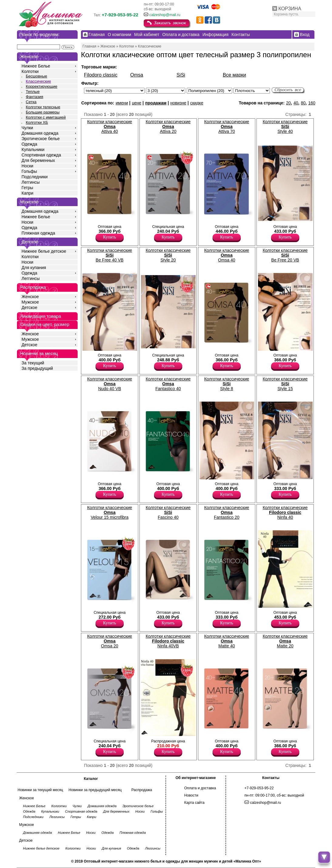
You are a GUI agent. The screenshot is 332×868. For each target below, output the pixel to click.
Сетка (31, 102)
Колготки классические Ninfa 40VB (168, 641)
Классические (38, 81)
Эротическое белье (41, 139)
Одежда (29, 144)
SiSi (181, 75)
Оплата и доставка (200, 788)
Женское (30, 297)
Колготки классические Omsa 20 (109, 641)
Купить (110, 237)
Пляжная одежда (38, 233)
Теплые (33, 92)
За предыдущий (37, 368)
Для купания (34, 268)
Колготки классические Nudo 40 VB (109, 384)
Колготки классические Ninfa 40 (285, 512)
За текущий (33, 363)
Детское (30, 242)
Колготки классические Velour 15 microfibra (109, 512)
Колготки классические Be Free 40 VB (109, 255)
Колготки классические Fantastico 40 (168, 384)
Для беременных (38, 160)
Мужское (30, 302)
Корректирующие (42, 86)
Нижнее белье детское (44, 251)
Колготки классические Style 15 (285, 384)
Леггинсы (31, 182)
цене (137, 103)
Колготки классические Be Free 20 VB (285, 255)
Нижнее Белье (36, 66)
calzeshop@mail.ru (165, 15)
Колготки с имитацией (46, 117)
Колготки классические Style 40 (285, 127)
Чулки (27, 128)
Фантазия (34, 97)
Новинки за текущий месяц (40, 790)
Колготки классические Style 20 (168, 255)
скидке (197, 103)
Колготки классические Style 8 (226, 384)
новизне (178, 103)
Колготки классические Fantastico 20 (226, 512)
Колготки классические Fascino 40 (168, 512)
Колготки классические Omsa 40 (226, 255)
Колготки (30, 71)
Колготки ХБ (37, 122)
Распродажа (142, 790)
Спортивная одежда (41, 155)
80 (303, 103)
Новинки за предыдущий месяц (95, 790)
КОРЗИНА (290, 9)
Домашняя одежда (40, 133)
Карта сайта (195, 803)
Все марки (235, 75)
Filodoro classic (101, 75)
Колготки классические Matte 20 (285, 641)
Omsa (137, 75)
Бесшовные (37, 76)
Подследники (35, 177)
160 (312, 103)
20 (289, 103)
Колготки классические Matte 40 (226, 641)
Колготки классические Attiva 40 (109, 127)
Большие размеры (43, 112)
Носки (27, 166)
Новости (191, 795)
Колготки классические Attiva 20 (168, 127)
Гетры (27, 188)
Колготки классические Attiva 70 (226, 127)
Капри (27, 193)
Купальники (33, 150)
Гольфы (29, 171)
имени (122, 103)
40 (296, 103)
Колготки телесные (43, 107)
